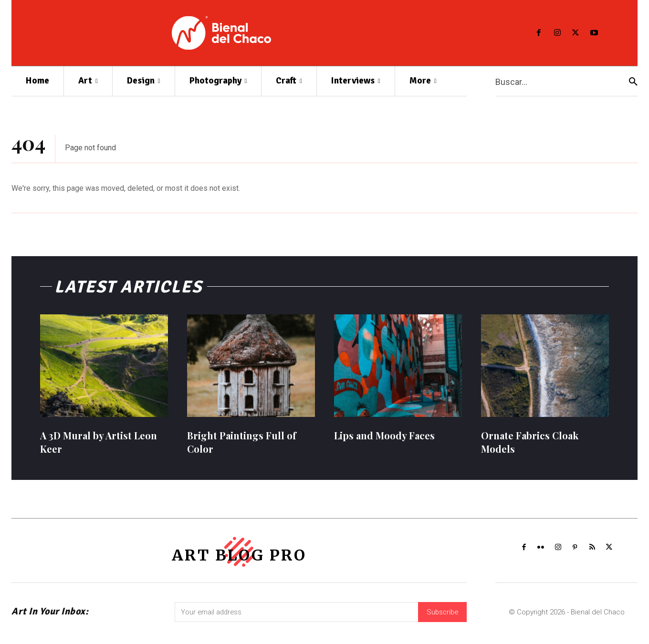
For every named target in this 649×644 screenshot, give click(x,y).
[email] (295, 619)
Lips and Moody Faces (384, 439)
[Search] (633, 81)
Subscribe (441, 619)
